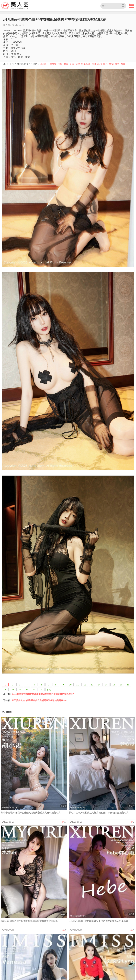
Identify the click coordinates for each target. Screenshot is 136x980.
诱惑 (117, 64)
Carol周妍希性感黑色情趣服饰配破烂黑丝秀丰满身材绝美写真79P (43, 694)
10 (70, 685)
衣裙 (111, 64)
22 (27, 689)
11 (78, 685)
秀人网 (15, 25)
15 (106, 685)
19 (5, 689)
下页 (49, 690)
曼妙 (72, 64)
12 (85, 685)
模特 (100, 64)
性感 (60, 64)
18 (128, 685)
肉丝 (66, 64)
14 (99, 685)
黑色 (105, 64)
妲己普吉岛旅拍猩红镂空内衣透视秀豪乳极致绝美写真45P (39, 700)
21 (20, 689)
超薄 (94, 64)
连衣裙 (53, 64)
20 (12, 689)
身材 (78, 64)
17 (121, 685)
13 (92, 685)
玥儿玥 (43, 64)
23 (34, 689)
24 (41, 689)
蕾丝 (123, 64)
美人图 (6, 25)
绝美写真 (86, 64)
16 (114, 685)
